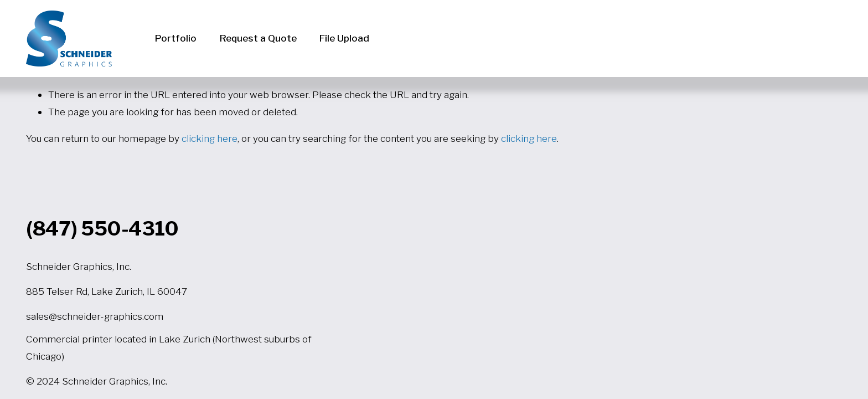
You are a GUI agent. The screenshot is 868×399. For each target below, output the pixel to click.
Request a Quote (258, 38)
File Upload (344, 38)
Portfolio (175, 38)
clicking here (210, 138)
